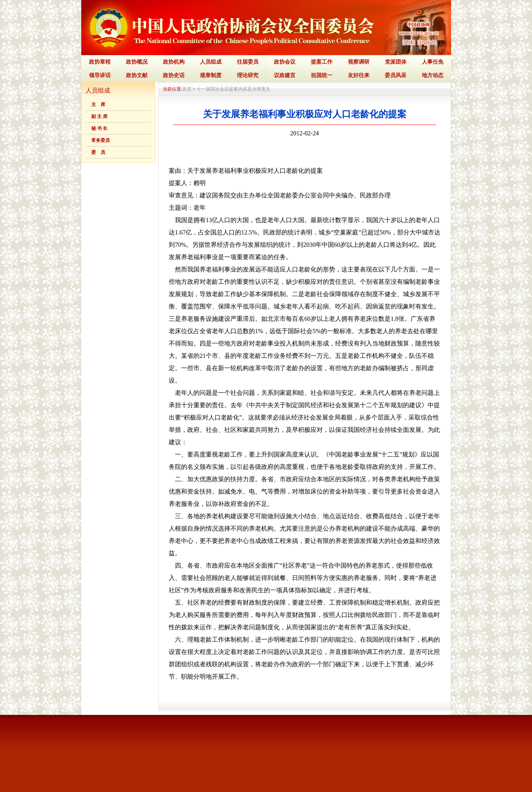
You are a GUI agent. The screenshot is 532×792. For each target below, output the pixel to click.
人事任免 (433, 62)
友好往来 (359, 75)
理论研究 (248, 75)
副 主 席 (99, 116)
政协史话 (174, 75)
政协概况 (137, 62)
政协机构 (174, 62)
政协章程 (100, 62)
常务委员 (101, 140)
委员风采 (396, 75)
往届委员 (248, 62)
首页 (187, 89)
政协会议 (285, 62)
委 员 (98, 152)
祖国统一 (322, 75)
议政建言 (285, 75)
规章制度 (211, 75)
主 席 (98, 104)
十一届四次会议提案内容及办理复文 (233, 89)
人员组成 (211, 62)
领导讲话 (100, 75)
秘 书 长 (99, 128)
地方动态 (433, 75)
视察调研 (359, 62)
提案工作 (322, 62)
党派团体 (396, 62)
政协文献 (137, 75)
